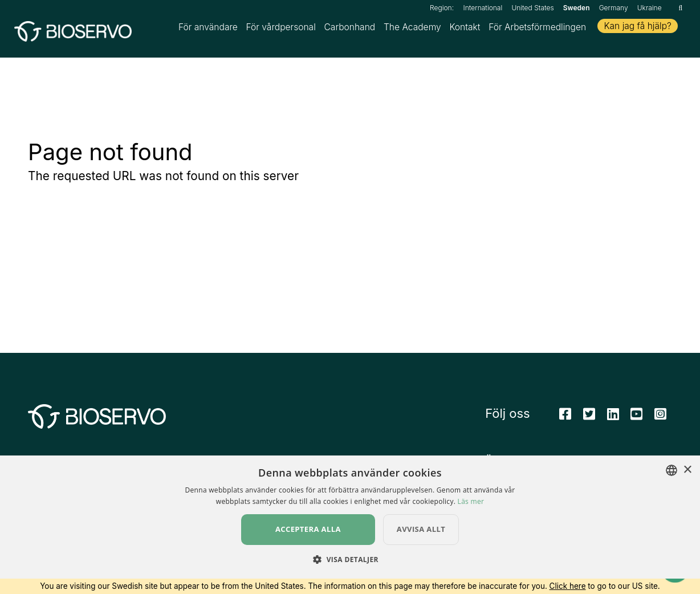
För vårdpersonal (281, 29)
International (483, 8)
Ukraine (650, 8)
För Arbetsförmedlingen (537, 29)
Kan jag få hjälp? (637, 28)
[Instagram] (660, 418)
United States (532, 8)
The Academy (412, 29)
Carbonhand (349, 29)
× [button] (687, 485)
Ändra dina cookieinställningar (558, 464)
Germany (614, 8)
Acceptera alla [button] (308, 544)
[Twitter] (589, 418)
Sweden (577, 8)
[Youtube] (636, 418)
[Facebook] (565, 418)
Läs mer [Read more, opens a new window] (471, 517)
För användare (208, 29)
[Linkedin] (613, 418)
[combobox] (671, 486)
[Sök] (680, 8)
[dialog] (350, 532)
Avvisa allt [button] (421, 544)
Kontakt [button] (465, 29)
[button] (350, 575)
